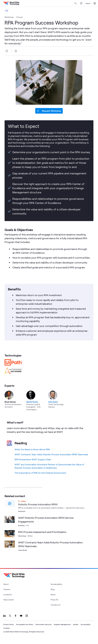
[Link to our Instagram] (27, 620)
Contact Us (56, 609)
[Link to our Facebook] (16, 620)
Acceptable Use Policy (25, 629)
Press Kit (54, 604)
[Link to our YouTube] (21, 620)
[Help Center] (81, 3)
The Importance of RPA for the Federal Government (40, 477)
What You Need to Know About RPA (32, 454)
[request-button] (49, 115)
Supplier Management (62, 629)
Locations (8, 599)
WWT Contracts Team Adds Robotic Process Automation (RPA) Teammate (51, 459)
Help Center (9, 604)
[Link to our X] (10, 620)
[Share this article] (6, 55)
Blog (53, 594)
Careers (7, 594)
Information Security (44, 629)
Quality (76, 629)
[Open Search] (76, 3)
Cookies (7, 632)
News (53, 599)
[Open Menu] (95, 3)
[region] (49, 402)
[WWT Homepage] (11, 3)
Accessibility (86, 629)
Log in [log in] (88, 3)
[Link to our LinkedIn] (4, 620)
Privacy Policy (9, 629)
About (6, 589)
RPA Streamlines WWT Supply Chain (33, 464)
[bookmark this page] (16, 55)
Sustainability (56, 589)
